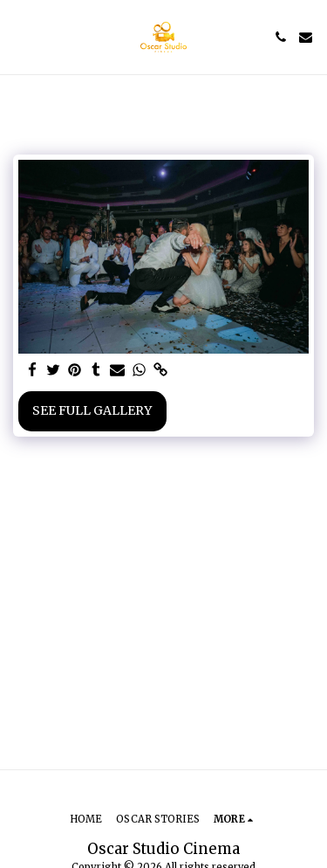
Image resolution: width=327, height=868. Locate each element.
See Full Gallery (92, 410)
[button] (19, 36)
